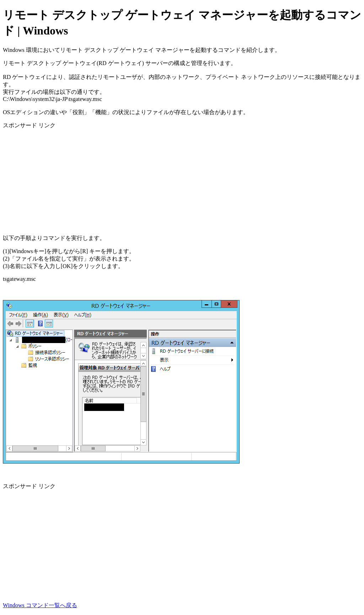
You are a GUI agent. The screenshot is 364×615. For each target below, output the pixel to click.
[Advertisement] (182, 179)
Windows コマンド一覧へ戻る (40, 605)
